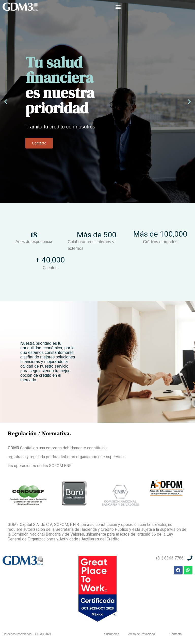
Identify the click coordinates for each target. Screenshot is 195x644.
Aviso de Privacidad (142, 634)
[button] (118, 7)
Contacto (39, 143)
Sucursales (112, 634)
